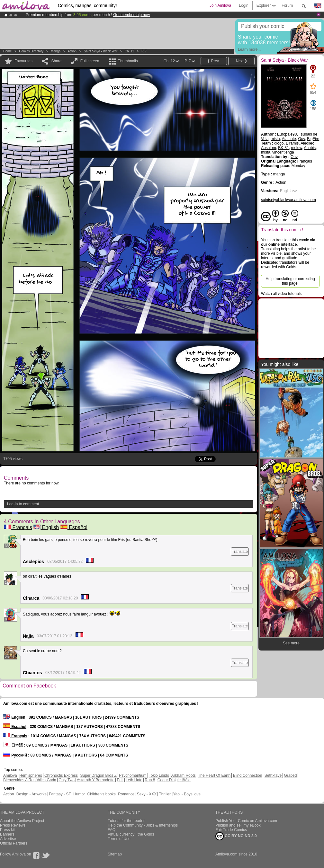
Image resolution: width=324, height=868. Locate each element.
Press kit (7, 830)
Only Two (67, 780)
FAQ (112, 830)
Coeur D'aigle (170, 780)
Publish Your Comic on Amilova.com (246, 821)
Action (72, 51)
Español (74, 527)
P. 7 (144, 51)
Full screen (90, 61)
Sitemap (115, 854)
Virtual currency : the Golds (131, 834)
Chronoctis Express (61, 775)
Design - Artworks (32, 794)
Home (8, 51)
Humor (79, 794)
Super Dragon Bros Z (98, 775)
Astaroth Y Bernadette (96, 780)
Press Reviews (13, 825)
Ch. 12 (129, 51)
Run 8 (150, 780)
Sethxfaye (273, 775)
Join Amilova (220, 5)
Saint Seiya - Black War (101, 51)
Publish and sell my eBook (238, 825)
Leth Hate (134, 780)
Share (56, 61)
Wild (187, 780)
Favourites (23, 61)
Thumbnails (128, 61)
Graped (290, 775)
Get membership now (131, 15)
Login (243, 5)
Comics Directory (31, 51)
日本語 (13, 745)
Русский (15, 755)
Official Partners (14, 843)
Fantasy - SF (60, 794)
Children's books (101, 794)
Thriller (165, 794)
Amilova (10, 775)
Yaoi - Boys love (187, 794)
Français (18, 527)
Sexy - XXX (147, 794)
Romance (126, 794)
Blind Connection (248, 775)
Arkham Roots (184, 775)
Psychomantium (133, 775)
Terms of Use (119, 839)
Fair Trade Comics (231, 830)
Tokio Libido (159, 775)
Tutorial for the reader (126, 821)
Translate (240, 552)
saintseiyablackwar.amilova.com (288, 200)
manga (56, 51)
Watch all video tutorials (281, 294)
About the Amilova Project (22, 821)
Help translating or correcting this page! (290, 281)
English (46, 527)
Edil (120, 780)
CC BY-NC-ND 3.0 (236, 836)
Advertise (8, 839)
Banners (7, 834)
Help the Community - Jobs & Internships (143, 825)
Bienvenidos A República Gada (30, 780)
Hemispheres (31, 775)
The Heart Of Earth (214, 775)
